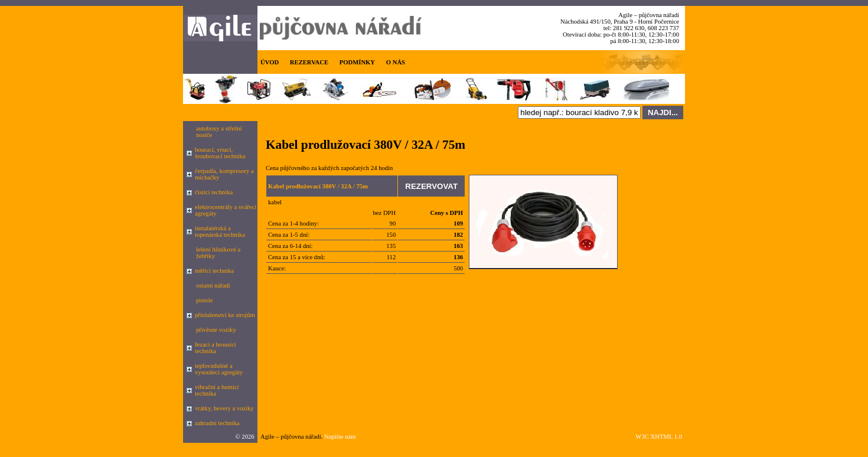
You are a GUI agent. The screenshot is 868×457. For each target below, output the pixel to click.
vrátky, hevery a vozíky (224, 408)
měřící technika (214, 271)
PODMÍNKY (357, 62)
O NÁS (396, 62)
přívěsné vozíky (216, 330)
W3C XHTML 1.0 (659, 437)
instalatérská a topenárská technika (220, 231)
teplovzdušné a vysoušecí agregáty (219, 369)
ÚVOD (270, 62)
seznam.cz (301, 446)
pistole (204, 300)
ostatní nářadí (213, 285)
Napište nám (340, 437)
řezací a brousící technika (216, 348)
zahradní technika (217, 423)
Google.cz (270, 446)
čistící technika (214, 192)
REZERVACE (309, 62)
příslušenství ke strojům (225, 315)
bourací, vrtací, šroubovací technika (220, 153)
